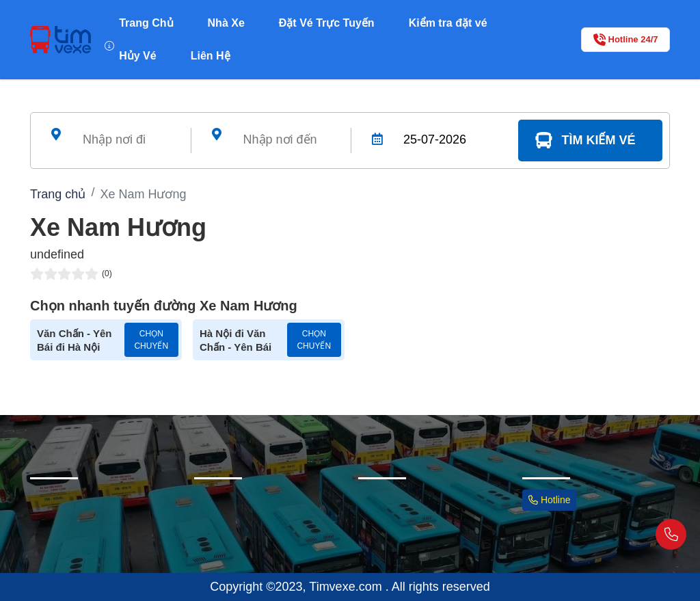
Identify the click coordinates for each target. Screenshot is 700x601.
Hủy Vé (137, 56)
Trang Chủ (146, 23)
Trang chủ (58, 194)
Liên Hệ (211, 56)
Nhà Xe (226, 23)
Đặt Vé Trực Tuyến (327, 23)
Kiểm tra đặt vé (448, 23)
